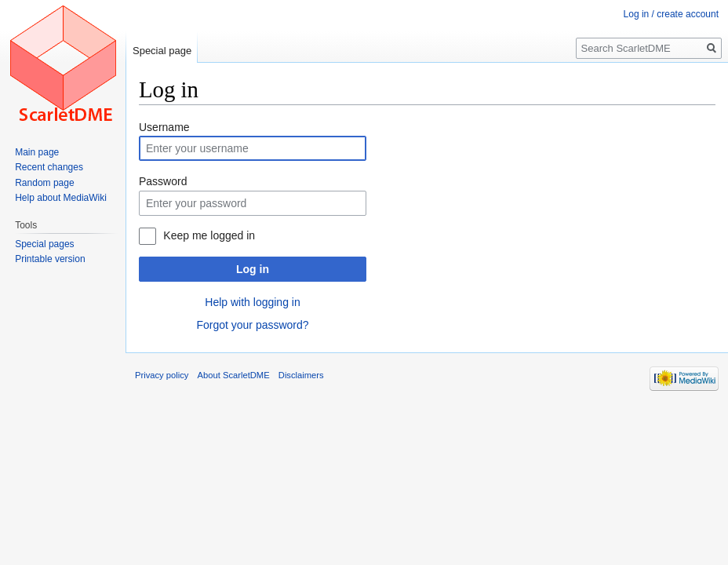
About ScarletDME (234, 375)
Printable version (50, 259)
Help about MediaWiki (61, 198)
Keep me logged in (209, 235)
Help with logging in (252, 302)
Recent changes (49, 167)
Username (164, 127)
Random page (44, 183)
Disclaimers (301, 375)
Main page (37, 152)
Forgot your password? (252, 325)
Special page (162, 51)
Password (163, 181)
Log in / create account (671, 14)
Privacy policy (162, 375)
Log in (253, 269)
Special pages (44, 244)
